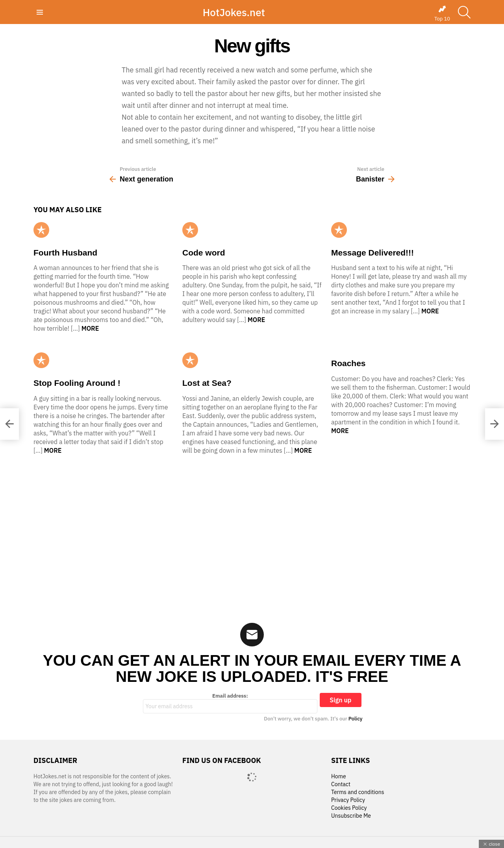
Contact (341, 784)
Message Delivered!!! (372, 253)
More (90, 328)
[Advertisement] (252, 533)
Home (339, 777)
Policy (356, 719)
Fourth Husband (65, 253)
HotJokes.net (234, 12)
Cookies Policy (349, 808)
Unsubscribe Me (351, 816)
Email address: (230, 703)
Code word (204, 253)
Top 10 (442, 13)
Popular (41, 230)
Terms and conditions (358, 792)
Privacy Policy (348, 800)
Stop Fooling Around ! (77, 383)
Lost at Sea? (207, 383)
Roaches (348, 363)
